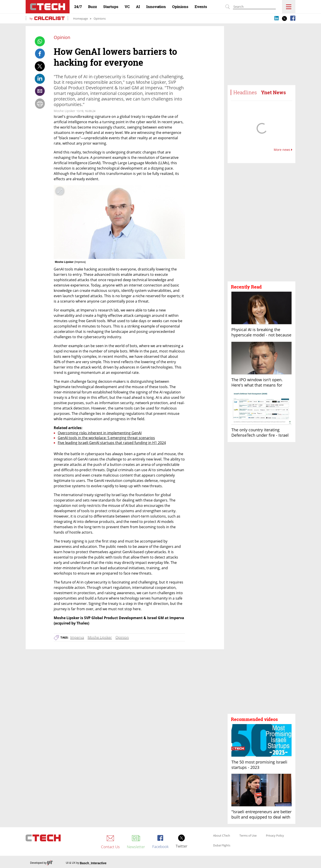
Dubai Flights (222, 845)
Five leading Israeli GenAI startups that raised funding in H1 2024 (112, 443)
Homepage (80, 18)
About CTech (222, 836)
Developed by (41, 863)
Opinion (122, 637)
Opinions (100, 18)
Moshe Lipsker (100, 637)
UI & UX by (86, 863)
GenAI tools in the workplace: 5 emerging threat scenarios (106, 438)
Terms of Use (248, 836)
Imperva (77, 637)
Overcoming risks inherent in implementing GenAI (100, 433)
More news (283, 150)
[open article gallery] (119, 222)
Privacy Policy (275, 836)
